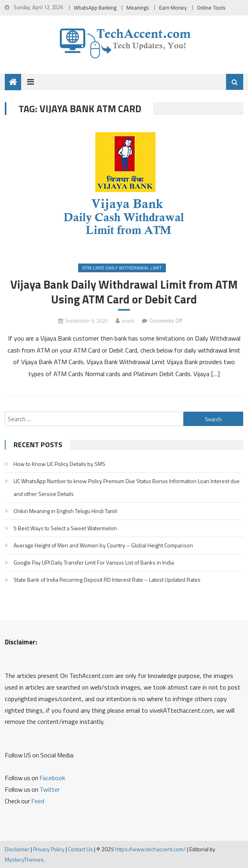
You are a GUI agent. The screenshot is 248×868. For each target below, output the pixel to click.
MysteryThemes (24, 859)
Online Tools (211, 8)
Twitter (50, 789)
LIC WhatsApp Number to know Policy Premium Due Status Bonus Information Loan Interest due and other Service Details (127, 487)
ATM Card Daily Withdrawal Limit (122, 268)
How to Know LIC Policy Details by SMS (59, 464)
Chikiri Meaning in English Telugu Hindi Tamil (65, 511)
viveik (128, 321)
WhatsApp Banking (95, 8)
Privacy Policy (49, 849)
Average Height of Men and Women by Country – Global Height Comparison (103, 545)
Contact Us (81, 849)
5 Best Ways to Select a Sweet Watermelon (65, 528)
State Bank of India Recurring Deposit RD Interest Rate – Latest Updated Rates (107, 580)
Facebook (52, 778)
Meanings (138, 8)
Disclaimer (17, 849)
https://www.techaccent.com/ (151, 849)
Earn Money (173, 8)
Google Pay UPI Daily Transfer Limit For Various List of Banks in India (94, 562)
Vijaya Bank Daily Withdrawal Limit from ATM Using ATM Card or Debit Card (124, 292)
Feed (38, 801)
